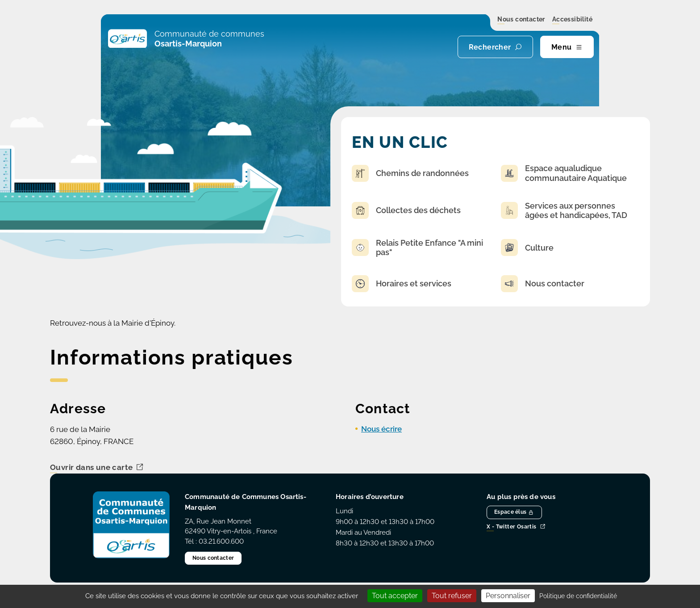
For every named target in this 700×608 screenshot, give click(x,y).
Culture (527, 247)
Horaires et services (402, 284)
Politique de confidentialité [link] (578, 596)
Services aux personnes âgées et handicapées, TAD (564, 211)
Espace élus (514, 512)
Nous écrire (381, 429)
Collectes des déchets (406, 210)
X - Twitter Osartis (516, 527)
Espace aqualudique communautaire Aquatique (564, 173)
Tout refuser (452, 596)
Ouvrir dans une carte (97, 468)
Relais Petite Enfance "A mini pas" (417, 248)
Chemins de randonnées (410, 173)
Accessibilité (572, 20)
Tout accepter (395, 596)
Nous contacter (521, 20)
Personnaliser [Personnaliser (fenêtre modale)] (508, 596)
